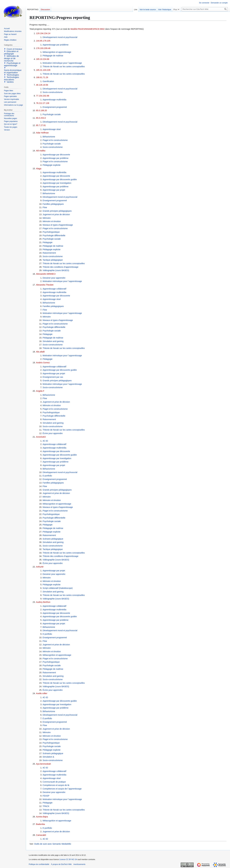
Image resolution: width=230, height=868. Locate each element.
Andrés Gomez (43, 363)
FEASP (46, 796)
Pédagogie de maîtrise (53, 56)
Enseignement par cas (53, 377)
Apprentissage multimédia (54, 100)
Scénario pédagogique (53, 539)
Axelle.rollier (42, 693)
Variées (10, 82)
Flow (45, 207)
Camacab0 (41, 835)
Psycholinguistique (51, 232)
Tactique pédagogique (53, 260)
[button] (5, 49)
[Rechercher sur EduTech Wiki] (205, 9)
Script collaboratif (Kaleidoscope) (58, 588)
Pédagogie (48, 242)
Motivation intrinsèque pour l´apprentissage (62, 63)
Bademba (40, 824)
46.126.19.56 (42, 85)
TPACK (46, 806)
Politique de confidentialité (39, 864)
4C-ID (45, 441)
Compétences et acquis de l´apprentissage (62, 789)
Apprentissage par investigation (57, 183)
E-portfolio (47, 476)
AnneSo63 (41, 437)
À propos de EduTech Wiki (61, 864)
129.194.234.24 (43, 33)
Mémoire (47, 218)
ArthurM (40, 567)
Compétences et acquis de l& (56, 785)
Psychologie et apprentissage (12, 64)
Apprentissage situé (52, 129)
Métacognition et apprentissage (57, 52)
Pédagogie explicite (52, 165)
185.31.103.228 (43, 70)
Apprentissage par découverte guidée (60, 179)
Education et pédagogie (11, 53)
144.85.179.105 (43, 41)
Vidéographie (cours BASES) (56, 270)
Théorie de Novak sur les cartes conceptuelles (64, 66)
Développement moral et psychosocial (60, 37)
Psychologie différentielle (54, 235)
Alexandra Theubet (45, 285)
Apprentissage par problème (56, 45)
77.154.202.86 (43, 96)
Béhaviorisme (49, 137)
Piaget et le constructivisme (55, 140)
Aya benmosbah (43, 764)
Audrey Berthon (43, 602)
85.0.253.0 (41, 118)
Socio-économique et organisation (13, 71)
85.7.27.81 (41, 125)
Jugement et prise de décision (56, 214)
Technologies (13, 75)
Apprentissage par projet (54, 190)
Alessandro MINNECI (46, 274)
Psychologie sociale (52, 114)
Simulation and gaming (53, 341)
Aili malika (41, 151)
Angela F (40, 391)
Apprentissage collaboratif (54, 289)
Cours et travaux (14, 49)
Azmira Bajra (42, 817)
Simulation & (48, 757)
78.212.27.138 (43, 103)
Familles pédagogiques (53, 204)
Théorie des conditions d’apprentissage (61, 267)
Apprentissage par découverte (56, 155)
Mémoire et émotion (52, 221)
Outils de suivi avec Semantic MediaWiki (53, 844)
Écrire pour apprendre (53, 433)
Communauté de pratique (54, 782)
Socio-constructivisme (53, 92)
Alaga (39, 169)
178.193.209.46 (43, 48)
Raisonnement (49, 253)
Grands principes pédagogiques (57, 211)
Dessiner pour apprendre (54, 278)
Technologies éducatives (11, 78)
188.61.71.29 (42, 77)
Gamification (48, 81)
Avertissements (79, 864)
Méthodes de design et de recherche (11, 58)
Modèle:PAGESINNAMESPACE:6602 (87, 29)
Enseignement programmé (55, 107)
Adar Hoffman (42, 133)
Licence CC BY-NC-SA (68, 859)
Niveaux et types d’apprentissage (58, 225)
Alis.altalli (40, 352)
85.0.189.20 (42, 110)
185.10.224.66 (43, 59)
